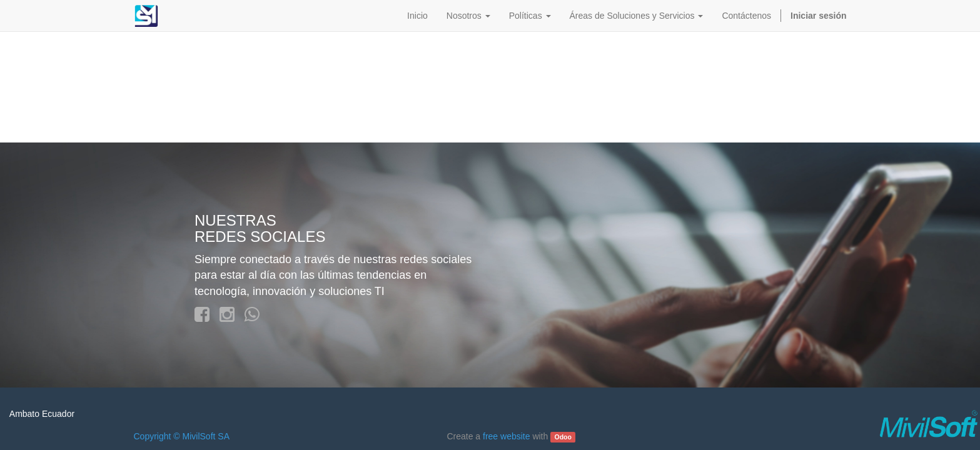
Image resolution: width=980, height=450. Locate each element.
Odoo (563, 437)
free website (506, 436)
